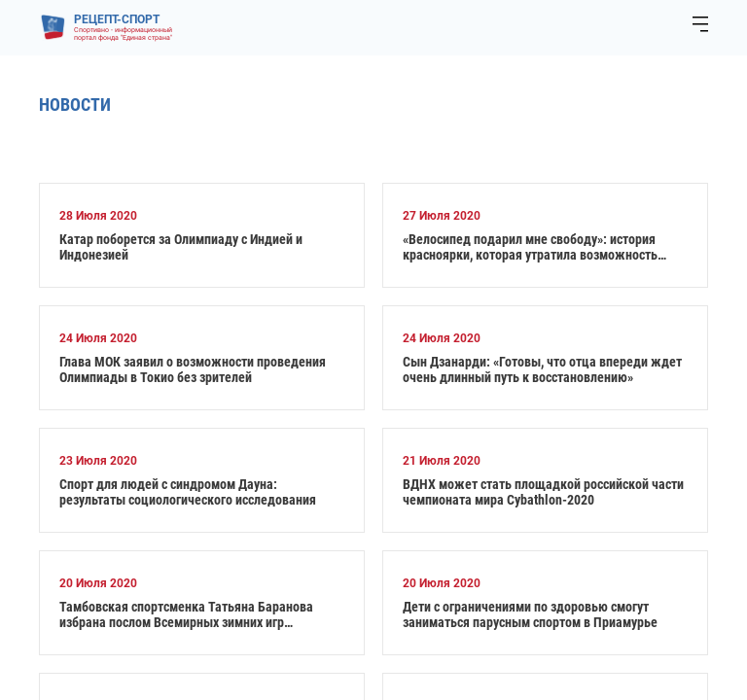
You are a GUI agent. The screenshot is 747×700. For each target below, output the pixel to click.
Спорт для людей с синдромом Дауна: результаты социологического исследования (188, 492)
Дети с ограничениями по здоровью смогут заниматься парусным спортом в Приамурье (530, 614)
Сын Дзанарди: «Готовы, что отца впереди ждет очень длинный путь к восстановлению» (542, 369)
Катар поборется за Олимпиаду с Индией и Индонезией (181, 247)
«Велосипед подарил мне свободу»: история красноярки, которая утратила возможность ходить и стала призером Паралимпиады (530, 247)
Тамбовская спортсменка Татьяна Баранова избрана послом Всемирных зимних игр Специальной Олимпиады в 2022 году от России (196, 614)
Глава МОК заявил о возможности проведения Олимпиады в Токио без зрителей (193, 369)
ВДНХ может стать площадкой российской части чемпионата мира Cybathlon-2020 (543, 492)
